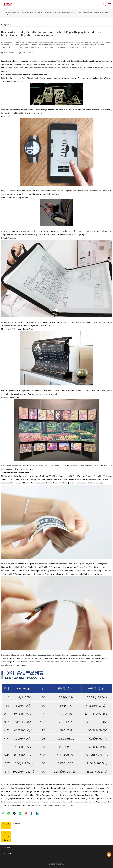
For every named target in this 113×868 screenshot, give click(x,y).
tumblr (32, 813)
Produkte (7, 848)
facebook (3, 813)
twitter (14, 813)
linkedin (37, 813)
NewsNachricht (18, 12)
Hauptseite (8, 12)
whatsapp (20, 813)
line (9, 813)
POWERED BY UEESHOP (57, 864)
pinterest (26, 813)
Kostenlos (17, 823)
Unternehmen (29, 12)
